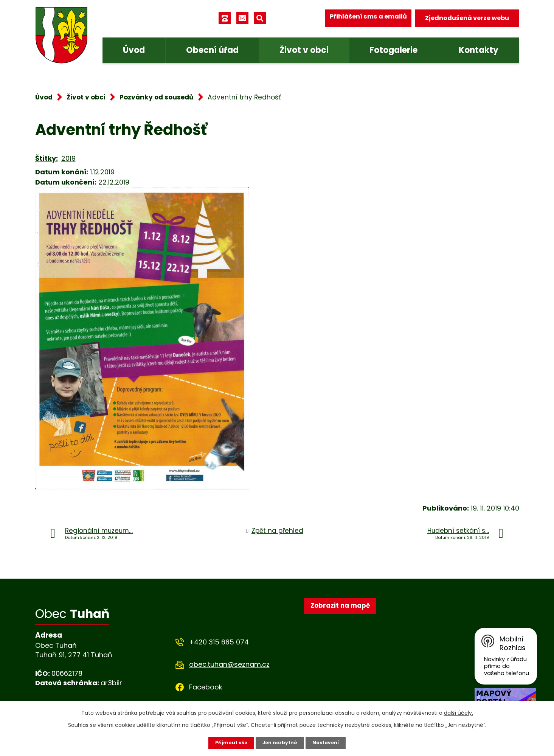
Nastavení (325, 742)
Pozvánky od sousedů (150, 97)
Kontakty (479, 50)
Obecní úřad (214, 50)
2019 (67, 158)
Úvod (135, 50)
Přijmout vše (233, 742)
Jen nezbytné (280, 742)
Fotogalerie (395, 50)
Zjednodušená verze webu (471, 18)
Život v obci (305, 50)
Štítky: (46, 158)
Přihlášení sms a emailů (374, 18)
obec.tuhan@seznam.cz (233, 665)
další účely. (439, 712)
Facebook (211, 688)
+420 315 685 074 (224, 643)
